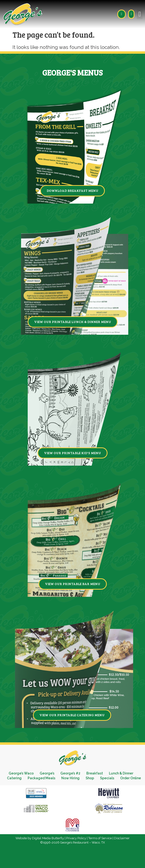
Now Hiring (70, 778)
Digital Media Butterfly (48, 838)
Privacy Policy (76, 838)
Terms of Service (100, 838)
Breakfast (95, 773)
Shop (90, 778)
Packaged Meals (41, 778)
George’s (47, 773)
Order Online (131, 778)
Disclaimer (122, 838)
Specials (107, 778)
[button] (140, 14)
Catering (14, 778)
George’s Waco (21, 773)
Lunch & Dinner (121, 773)
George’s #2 (70, 773)
